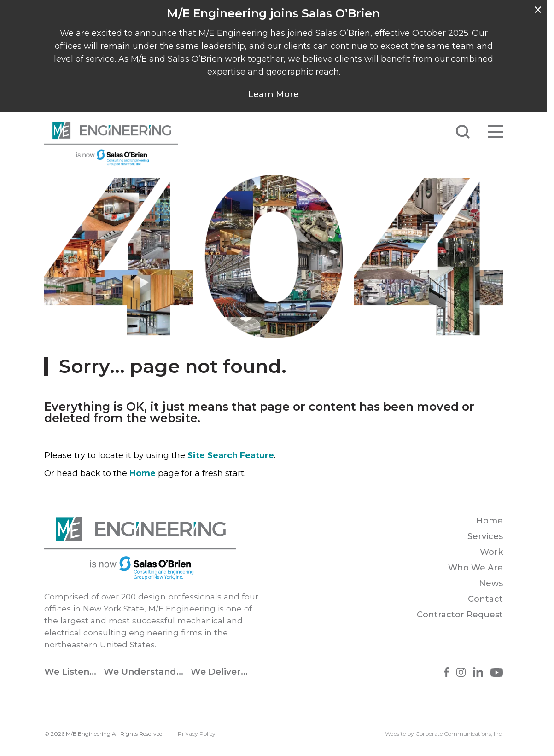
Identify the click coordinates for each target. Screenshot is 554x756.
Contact (485, 599)
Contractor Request (460, 615)
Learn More (274, 94)
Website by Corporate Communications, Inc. (444, 734)
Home (143, 473)
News (491, 583)
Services (485, 536)
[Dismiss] (538, 10)
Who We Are (475, 568)
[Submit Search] (463, 132)
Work (491, 552)
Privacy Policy (197, 734)
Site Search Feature (231, 455)
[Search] (377, 132)
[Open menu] (496, 132)
